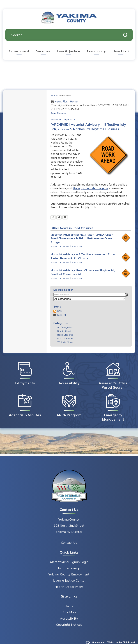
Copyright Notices (69, 618)
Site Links (69, 590)
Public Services (65, 332)
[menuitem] (19, 46)
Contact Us (69, 536)
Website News (65, 336)
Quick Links (69, 546)
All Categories (65, 321)
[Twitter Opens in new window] (59, 212)
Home (54, 89)
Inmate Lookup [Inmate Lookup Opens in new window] (69, 562)
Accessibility (69, 612)
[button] (125, 29)
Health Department (69, 581)
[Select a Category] (89, 293)
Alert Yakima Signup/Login (69, 556)
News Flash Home (66, 95)
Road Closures (65, 329)
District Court (64, 325)
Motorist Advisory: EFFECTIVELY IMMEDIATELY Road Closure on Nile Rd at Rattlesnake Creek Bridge (82, 232)
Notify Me (62, 309)
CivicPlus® (129, 636)
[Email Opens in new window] (65, 212)
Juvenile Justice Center (69, 574)
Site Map (69, 606)
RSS (59, 305)
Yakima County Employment (69, 568)
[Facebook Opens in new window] (53, 212)
